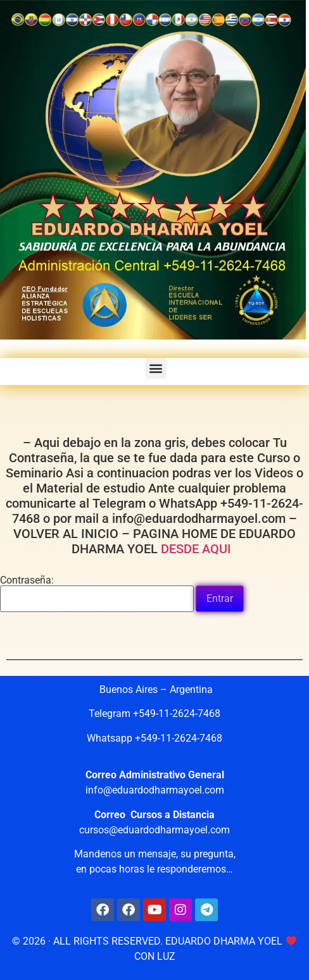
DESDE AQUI (199, 549)
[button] (156, 368)
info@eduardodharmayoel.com (155, 790)
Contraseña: (97, 594)
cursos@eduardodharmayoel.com (154, 830)
